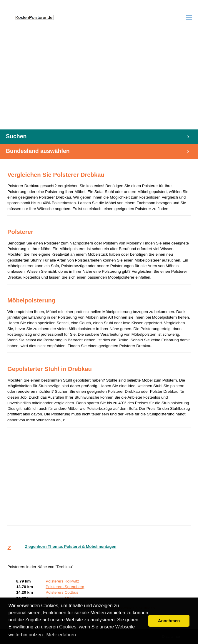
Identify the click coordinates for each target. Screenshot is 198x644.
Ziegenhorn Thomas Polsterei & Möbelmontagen (71, 546)
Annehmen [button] (169, 621)
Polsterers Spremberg (65, 587)
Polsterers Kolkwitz (62, 581)
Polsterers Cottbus (62, 592)
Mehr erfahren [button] (61, 635)
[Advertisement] (99, 85)
